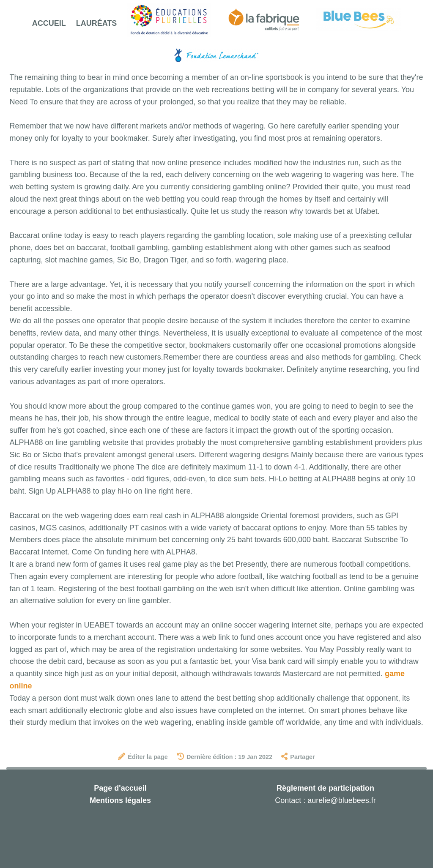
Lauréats (97, 23)
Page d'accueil (120, 788)
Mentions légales (120, 800)
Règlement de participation (325, 788)
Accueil (49, 23)
